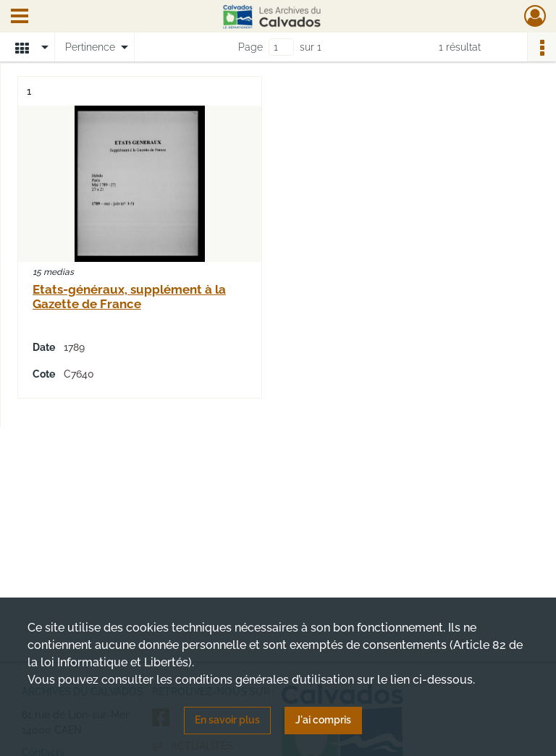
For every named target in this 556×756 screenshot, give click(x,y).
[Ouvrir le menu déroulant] (20, 17)
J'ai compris (323, 720)
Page (250, 47)
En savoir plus (227, 720)
